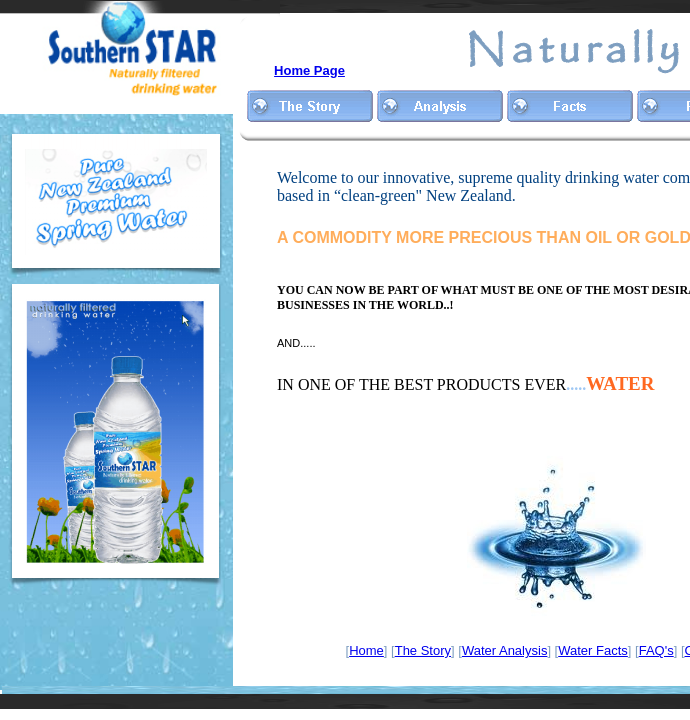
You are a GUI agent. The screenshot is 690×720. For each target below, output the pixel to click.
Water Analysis (505, 650)
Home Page (309, 70)
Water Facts (593, 650)
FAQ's (656, 650)
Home (366, 650)
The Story (423, 650)
